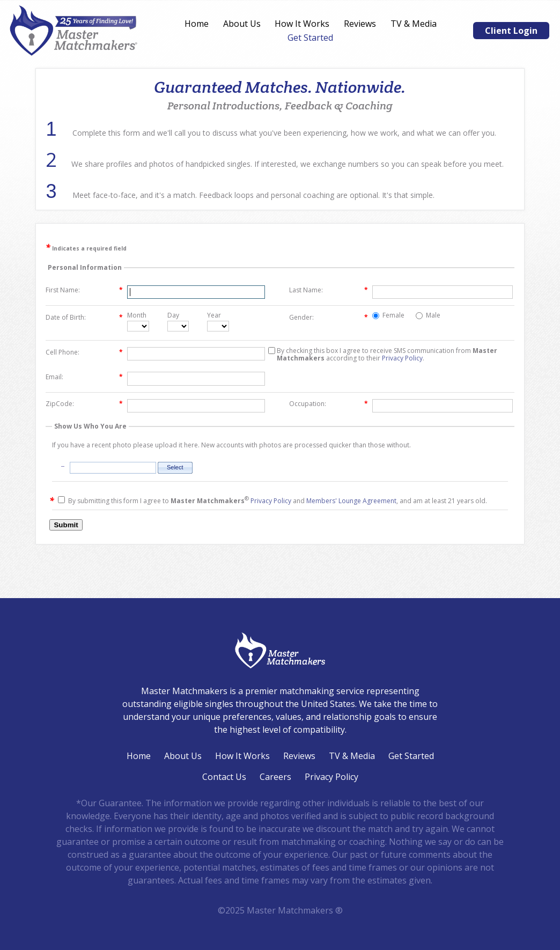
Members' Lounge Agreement (351, 501)
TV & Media (414, 24)
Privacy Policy (402, 358)
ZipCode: (84, 404)
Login (7, 943)
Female (388, 316)
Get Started (310, 38)
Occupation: (329, 404)
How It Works (302, 24)
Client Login (511, 31)
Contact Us (224, 777)
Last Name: (329, 290)
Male (428, 316)
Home (197, 24)
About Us (242, 24)
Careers (275, 777)
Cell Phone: (84, 352)
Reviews (360, 24)
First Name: (84, 290)
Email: (84, 377)
